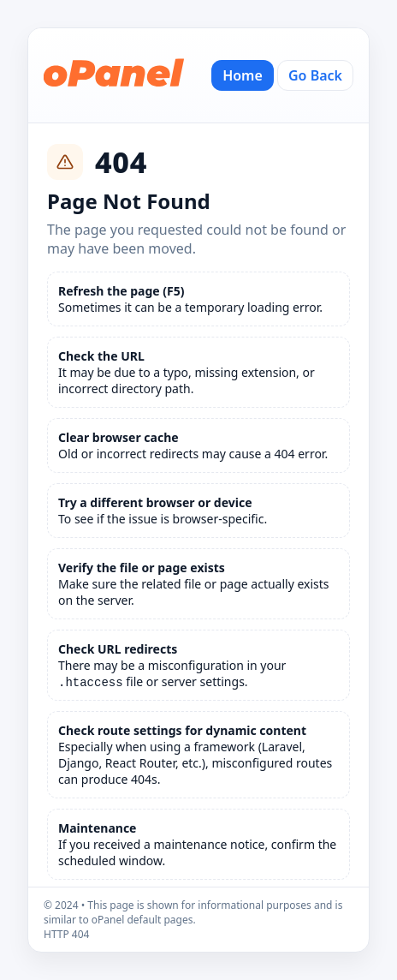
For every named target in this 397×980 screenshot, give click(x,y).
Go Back (315, 75)
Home (243, 75)
